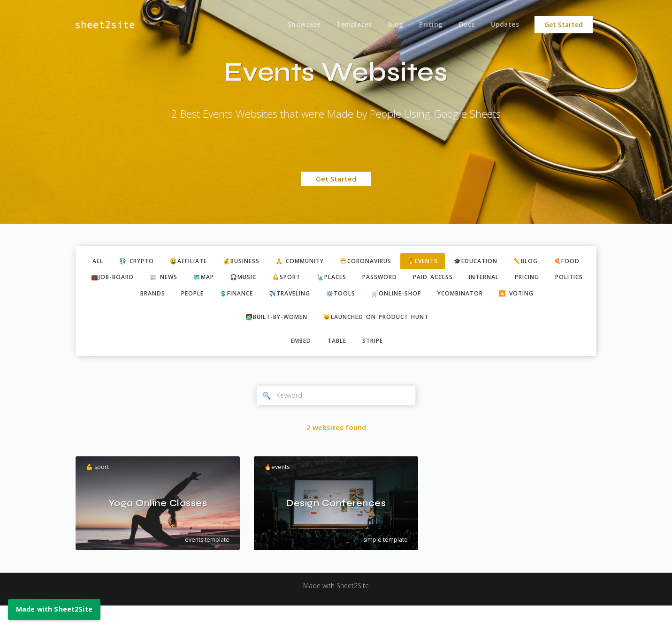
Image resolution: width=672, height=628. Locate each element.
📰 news (218, 279)
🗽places (398, 279)
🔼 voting (337, 313)
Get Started (564, 25)
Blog (392, 25)
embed (298, 362)
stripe (376, 362)
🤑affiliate (200, 262)
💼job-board (164, 279)
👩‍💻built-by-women (272, 337)
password (449, 279)
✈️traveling (359, 296)
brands (212, 296)
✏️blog (563, 262)
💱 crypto (144, 262)
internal (560, 279)
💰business (257, 262)
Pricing (428, 25)
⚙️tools (414, 296)
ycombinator (542, 296)
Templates (350, 25)
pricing (121, 296)
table (337, 362)
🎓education (510, 262)
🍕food (111, 279)
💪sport (350, 279)
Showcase (298, 25)
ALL (102, 262)
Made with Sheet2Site (336, 608)
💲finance (302, 296)
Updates (505, 25)
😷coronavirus (391, 262)
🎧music (304, 279)
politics (166, 296)
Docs (465, 25)
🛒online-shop (473, 296)
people (254, 296)
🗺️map (261, 279)
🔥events (453, 262)
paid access (505, 279)
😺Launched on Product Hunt (379, 337)
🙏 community (320, 262)
